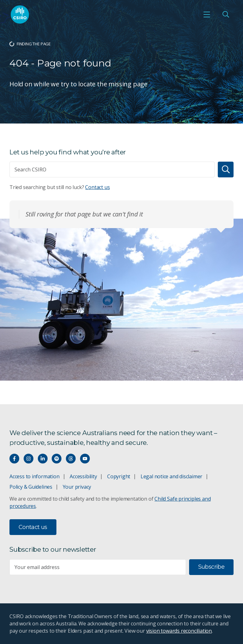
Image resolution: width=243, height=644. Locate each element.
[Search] (226, 170)
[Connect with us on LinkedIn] (43, 459)
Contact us (97, 187)
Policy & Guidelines (31, 487)
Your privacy (77, 487)
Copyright (119, 476)
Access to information (35, 476)
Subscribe (211, 567)
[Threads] (71, 459)
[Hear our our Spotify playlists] (57, 459)
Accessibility (83, 476)
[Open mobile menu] (207, 14)
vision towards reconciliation (179, 631)
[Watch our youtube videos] (85, 459)
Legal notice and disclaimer (171, 476)
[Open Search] (226, 14)
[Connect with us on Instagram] (29, 459)
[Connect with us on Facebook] (14, 459)
